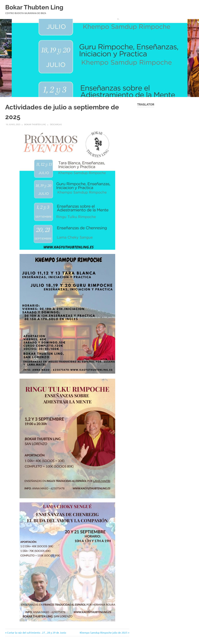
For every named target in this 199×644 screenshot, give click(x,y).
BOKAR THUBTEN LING (35, 124)
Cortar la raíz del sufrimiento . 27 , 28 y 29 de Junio (36, 632)
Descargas (56, 124)
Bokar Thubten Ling (34, 7)
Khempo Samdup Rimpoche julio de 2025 (104, 632)
